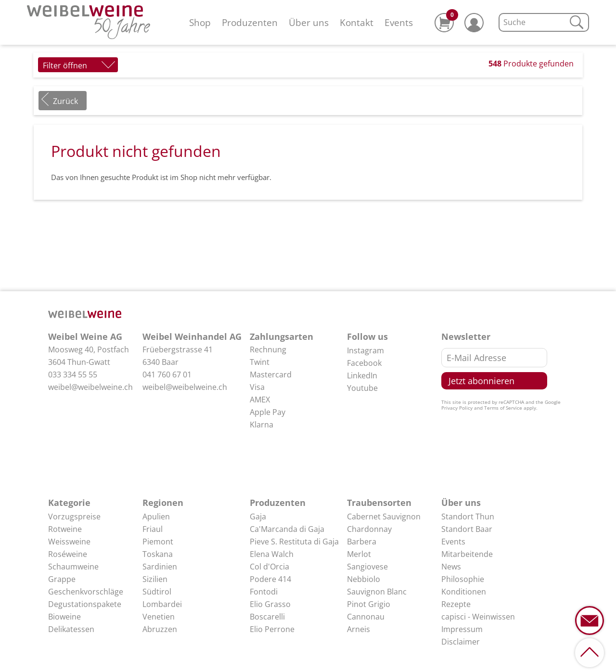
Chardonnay (369, 529)
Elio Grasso (270, 604)
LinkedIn (362, 375)
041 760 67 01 (167, 375)
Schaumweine (73, 567)
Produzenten (250, 22)
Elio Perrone (272, 629)
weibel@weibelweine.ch (90, 387)
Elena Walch (272, 554)
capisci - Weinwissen (478, 617)
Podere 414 (270, 579)
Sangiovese (367, 567)
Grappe (62, 579)
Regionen (163, 503)
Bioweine (64, 617)
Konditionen (464, 592)
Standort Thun (468, 517)
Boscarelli (267, 617)
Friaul (153, 529)
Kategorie (69, 503)
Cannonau (366, 617)
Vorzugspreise (74, 517)
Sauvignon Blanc (377, 592)
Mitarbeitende (467, 554)
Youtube (362, 388)
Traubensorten (379, 503)
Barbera (362, 542)
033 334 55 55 (73, 375)
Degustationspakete (85, 604)
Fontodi (264, 592)
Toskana (158, 554)
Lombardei (162, 604)
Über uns (309, 22)
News (451, 567)
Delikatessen (71, 629)
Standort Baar (467, 529)
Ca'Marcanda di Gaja (287, 529)
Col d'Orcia (269, 567)
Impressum (462, 629)
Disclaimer (461, 642)
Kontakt (357, 22)
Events (399, 22)
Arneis (359, 629)
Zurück (65, 101)
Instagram (366, 350)
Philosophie (463, 579)
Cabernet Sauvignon (384, 517)
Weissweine (69, 542)
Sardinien (160, 567)
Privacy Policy (457, 408)
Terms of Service (503, 408)
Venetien (159, 617)
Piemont (158, 542)
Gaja (258, 517)
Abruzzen (160, 629)
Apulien (156, 517)
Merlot (359, 554)
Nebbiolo (364, 579)
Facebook (364, 363)
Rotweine (65, 529)
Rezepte (456, 604)
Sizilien (155, 579)
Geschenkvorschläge (86, 592)
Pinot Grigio (369, 604)
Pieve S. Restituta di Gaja (294, 542)
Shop (200, 22)
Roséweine (68, 554)
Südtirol (157, 592)
